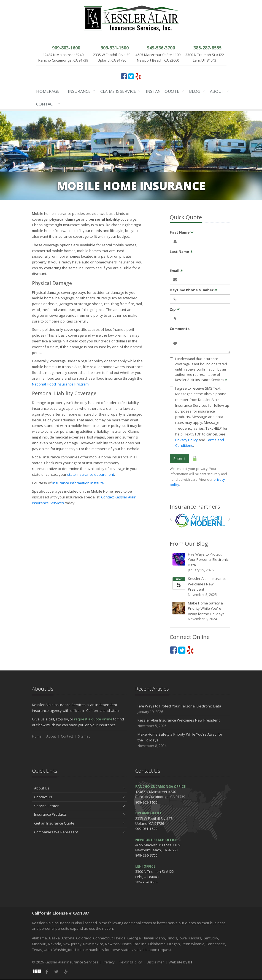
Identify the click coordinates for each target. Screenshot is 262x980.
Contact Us (79, 797)
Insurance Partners (195, 507)
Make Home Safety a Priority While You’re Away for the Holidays (200, 611)
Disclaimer (155, 962)
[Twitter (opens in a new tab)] (131, 76)
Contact (47, 104)
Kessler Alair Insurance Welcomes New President (200, 587)
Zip (175, 309)
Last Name (181, 252)
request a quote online (93, 719)
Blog (196, 91)
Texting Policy (131, 962)
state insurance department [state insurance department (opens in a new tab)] (91, 474)
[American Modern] (200, 521)
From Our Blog (189, 544)
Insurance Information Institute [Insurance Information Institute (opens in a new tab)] (78, 483)
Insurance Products (79, 814)
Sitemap (84, 736)
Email (176, 271)
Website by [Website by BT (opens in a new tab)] (181, 962)
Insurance (80, 91)
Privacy (109, 962)
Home (37, 736)
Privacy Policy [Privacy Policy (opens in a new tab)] (187, 440)
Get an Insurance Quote (79, 823)
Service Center (79, 806)
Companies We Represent (79, 832)
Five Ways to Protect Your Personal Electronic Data (200, 562)
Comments (180, 329)
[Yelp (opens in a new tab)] (138, 76)
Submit (179, 459)
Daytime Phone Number (194, 290)
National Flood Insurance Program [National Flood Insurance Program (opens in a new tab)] (60, 384)
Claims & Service (119, 91)
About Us (79, 788)
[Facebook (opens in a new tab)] (124, 76)
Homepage (48, 91)
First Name (182, 232)
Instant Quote (164, 91)
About (218, 91)
